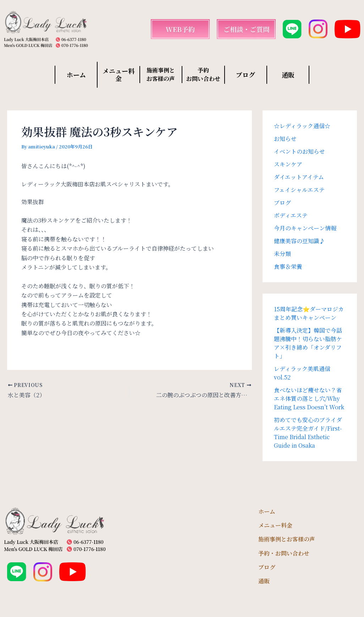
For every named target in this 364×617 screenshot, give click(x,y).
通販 (288, 75)
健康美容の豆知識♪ (299, 241)
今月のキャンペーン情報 (305, 228)
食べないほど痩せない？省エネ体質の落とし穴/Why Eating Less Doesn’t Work (309, 398)
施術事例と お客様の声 (161, 74)
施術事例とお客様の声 (287, 539)
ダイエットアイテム (299, 177)
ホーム (76, 75)
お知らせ (285, 139)
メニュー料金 (118, 75)
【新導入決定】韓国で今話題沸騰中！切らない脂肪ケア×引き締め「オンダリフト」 (308, 343)
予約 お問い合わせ (203, 74)
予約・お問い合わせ (284, 553)
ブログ (246, 75)
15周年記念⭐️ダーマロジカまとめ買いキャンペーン (309, 313)
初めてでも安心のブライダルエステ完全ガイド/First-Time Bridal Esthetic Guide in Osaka (308, 433)
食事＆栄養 (288, 266)
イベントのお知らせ (299, 151)
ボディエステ (291, 215)
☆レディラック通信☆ (302, 126)
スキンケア (288, 164)
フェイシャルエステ (299, 190)
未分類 (282, 254)
